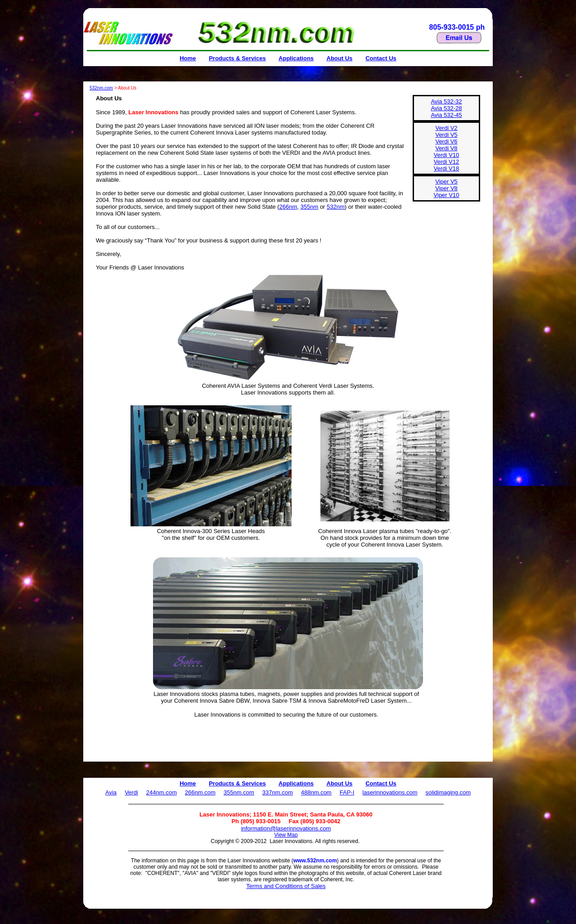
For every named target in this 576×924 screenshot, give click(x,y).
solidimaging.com (448, 792)
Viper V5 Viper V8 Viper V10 (447, 188)
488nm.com (316, 792)
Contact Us (381, 58)
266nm (288, 207)
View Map (286, 835)
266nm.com (200, 792)
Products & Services (237, 58)
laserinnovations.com (390, 792)
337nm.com (278, 792)
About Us (340, 58)
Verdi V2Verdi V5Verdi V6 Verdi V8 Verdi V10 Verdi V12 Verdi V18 (446, 148)
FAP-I (347, 792)
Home (188, 58)
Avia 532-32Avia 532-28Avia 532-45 (446, 108)
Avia (111, 792)
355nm (310, 207)
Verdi (131, 792)
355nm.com (239, 792)
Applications (296, 58)
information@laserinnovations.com (286, 828)
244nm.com (162, 792)
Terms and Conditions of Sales (286, 886)
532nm (336, 207)
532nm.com (101, 88)
